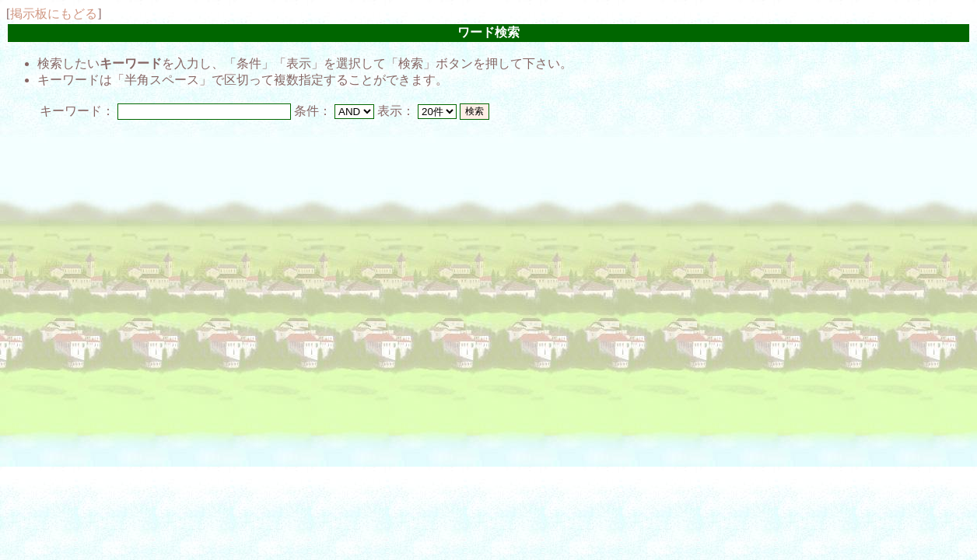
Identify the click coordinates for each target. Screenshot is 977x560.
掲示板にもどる (54, 14)
